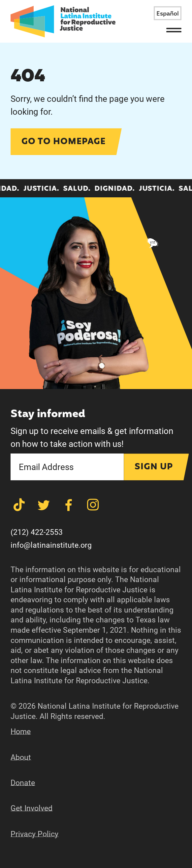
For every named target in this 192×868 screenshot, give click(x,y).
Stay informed (48, 414)
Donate (23, 783)
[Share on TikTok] (19, 505)
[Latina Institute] (63, 21)
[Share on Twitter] (44, 505)
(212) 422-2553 (37, 532)
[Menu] (174, 30)
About (21, 757)
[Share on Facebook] (69, 505)
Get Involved (32, 808)
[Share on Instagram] (93, 505)
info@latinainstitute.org (51, 545)
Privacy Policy (34, 834)
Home (21, 732)
